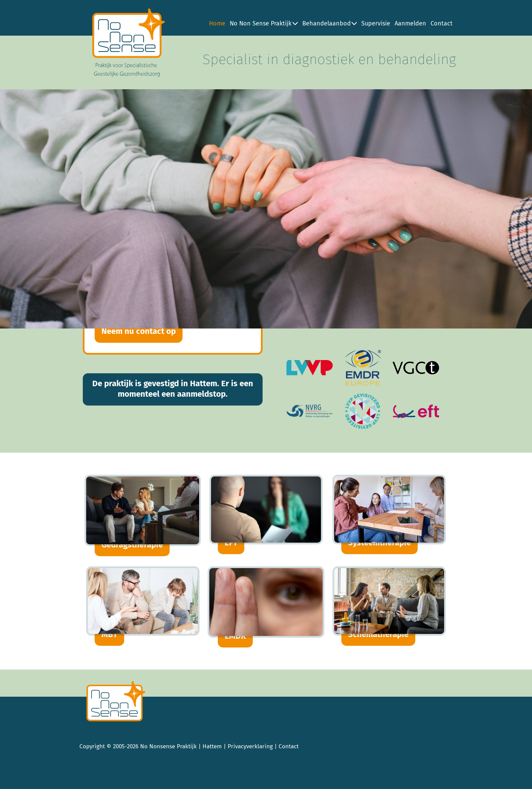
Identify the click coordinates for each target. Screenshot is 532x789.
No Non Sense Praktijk (264, 23)
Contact (442, 23)
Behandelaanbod (330, 23)
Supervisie (376, 23)
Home (217, 23)
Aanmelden (410, 23)
